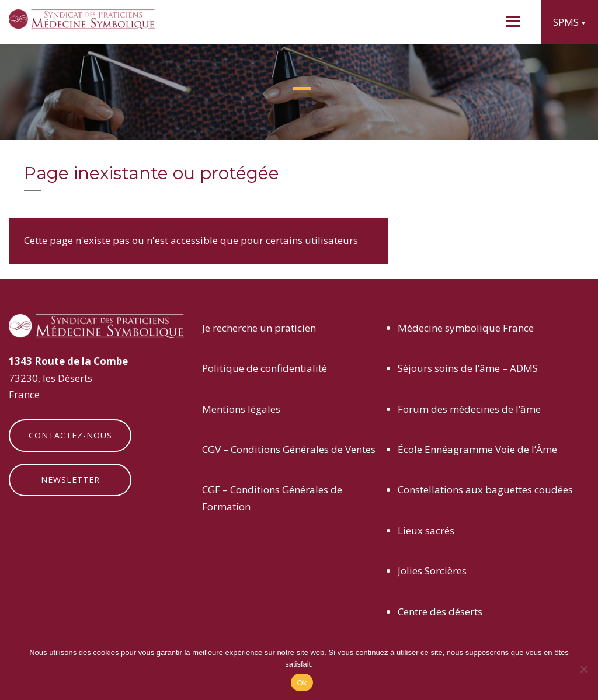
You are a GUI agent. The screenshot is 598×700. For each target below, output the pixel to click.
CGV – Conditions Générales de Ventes (289, 449)
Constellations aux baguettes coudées (485, 490)
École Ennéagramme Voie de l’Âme (477, 449)
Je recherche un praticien (259, 328)
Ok (302, 683)
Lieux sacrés (426, 530)
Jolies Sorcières (432, 571)
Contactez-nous (70, 435)
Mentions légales (241, 409)
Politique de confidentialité (265, 368)
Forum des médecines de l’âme (469, 409)
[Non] (583, 669)
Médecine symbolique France (466, 328)
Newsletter (70, 480)
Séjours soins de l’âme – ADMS (468, 368)
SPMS (566, 22)
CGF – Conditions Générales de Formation (272, 498)
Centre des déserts (440, 612)
